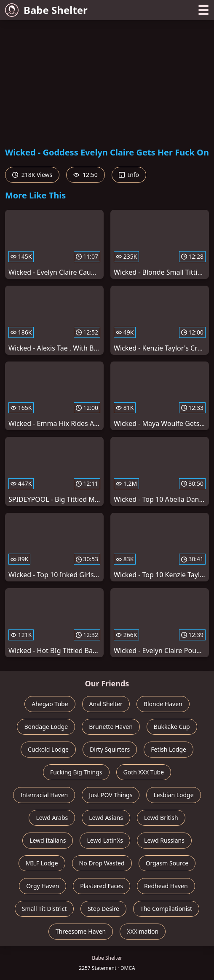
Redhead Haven (166, 886)
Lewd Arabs (52, 818)
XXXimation (143, 931)
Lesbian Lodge (173, 795)
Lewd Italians (48, 840)
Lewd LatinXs (105, 840)
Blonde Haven (163, 704)
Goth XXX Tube (144, 772)
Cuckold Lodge (48, 749)
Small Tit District (44, 909)
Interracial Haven (44, 795)
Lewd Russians (164, 840)
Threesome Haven (81, 931)
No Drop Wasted (102, 863)
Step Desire (103, 909)
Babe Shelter (46, 10)
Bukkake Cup (172, 727)
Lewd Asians (106, 818)
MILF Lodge (42, 863)
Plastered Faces (102, 886)
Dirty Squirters (110, 749)
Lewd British (161, 818)
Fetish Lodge (169, 749)
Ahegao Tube (50, 704)
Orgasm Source (167, 863)
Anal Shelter (106, 704)
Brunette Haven (111, 727)
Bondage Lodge (46, 727)
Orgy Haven (43, 886)
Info (129, 175)
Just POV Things (111, 795)
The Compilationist (166, 909)
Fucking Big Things (76, 772)
